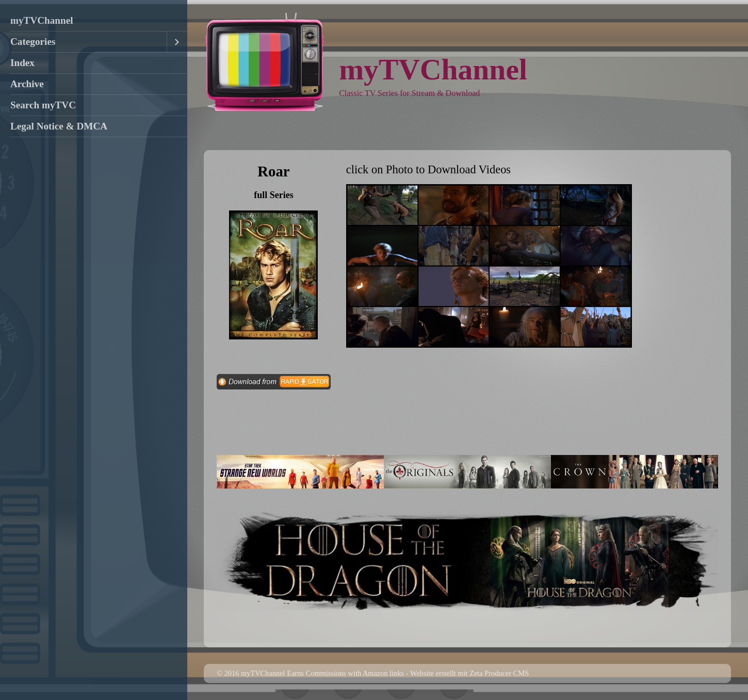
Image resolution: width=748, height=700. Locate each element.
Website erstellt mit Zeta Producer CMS (469, 673)
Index (22, 63)
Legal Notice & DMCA (59, 126)
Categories (33, 42)
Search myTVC (43, 105)
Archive (27, 84)
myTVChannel (42, 20)
